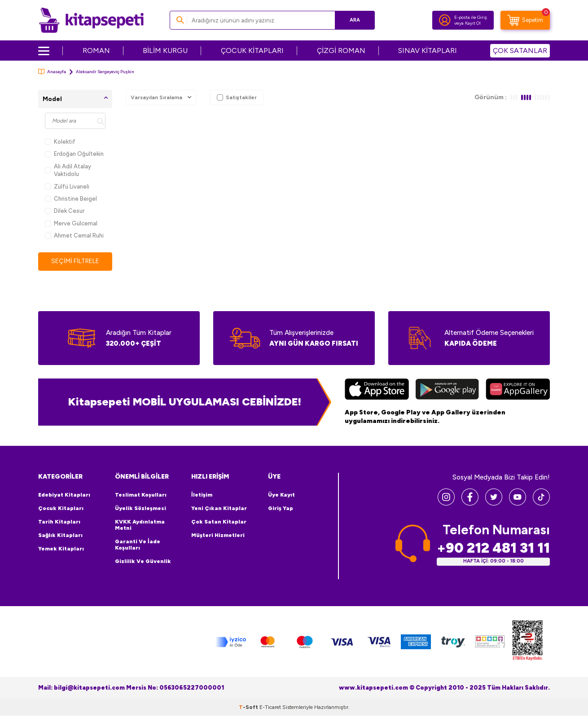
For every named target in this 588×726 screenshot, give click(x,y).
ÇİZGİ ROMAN (341, 51)
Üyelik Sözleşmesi (140, 508)
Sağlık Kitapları (60, 535)
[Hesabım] (445, 20)
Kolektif (60, 142)
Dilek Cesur (65, 211)
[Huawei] (518, 390)
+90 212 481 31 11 (493, 548)
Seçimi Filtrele (75, 261)
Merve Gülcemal (71, 223)
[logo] (91, 20)
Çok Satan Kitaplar (219, 522)
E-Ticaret (270, 707)
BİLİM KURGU (165, 51)
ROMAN (96, 51)
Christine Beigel (71, 199)
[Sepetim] (525, 20)
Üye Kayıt (281, 495)
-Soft (249, 707)
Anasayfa (52, 72)
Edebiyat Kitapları (64, 495)
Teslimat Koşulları (141, 495)
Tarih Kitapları (59, 522)
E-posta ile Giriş (471, 17)
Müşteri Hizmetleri (218, 535)
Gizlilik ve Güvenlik (143, 561)
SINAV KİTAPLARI (428, 51)
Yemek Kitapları (61, 549)
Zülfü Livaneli (67, 187)
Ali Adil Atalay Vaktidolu (68, 170)
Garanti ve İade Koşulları (138, 545)
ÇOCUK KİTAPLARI (252, 51)
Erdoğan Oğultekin (74, 154)
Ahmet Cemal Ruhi (74, 235)
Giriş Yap (281, 508)
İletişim (202, 495)
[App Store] (377, 390)
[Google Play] (447, 390)
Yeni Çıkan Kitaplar (219, 508)
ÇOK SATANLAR (520, 51)
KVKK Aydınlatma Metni (140, 525)
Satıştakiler (237, 97)
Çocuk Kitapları (61, 508)
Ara (355, 20)
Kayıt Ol (473, 23)
